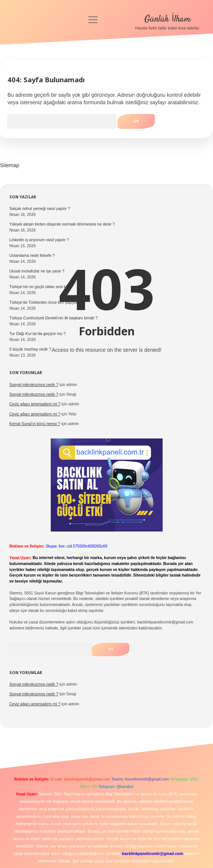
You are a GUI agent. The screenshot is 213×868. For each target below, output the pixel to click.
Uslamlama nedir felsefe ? (32, 255)
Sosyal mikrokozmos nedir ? (34, 384)
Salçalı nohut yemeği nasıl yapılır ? (40, 208)
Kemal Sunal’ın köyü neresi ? (35, 424)
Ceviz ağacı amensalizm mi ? (35, 404)
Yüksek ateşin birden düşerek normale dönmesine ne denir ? (62, 224)
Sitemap (10, 165)
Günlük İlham (167, 19)
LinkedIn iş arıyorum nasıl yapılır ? (39, 240)
